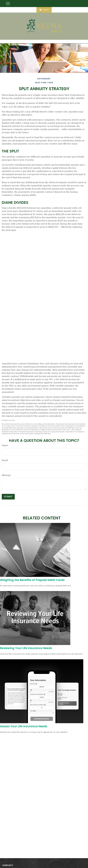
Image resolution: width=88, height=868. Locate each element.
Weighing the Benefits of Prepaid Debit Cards (32, 580)
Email (5, 460)
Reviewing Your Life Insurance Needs (26, 648)
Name (5, 445)
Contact (44, 10)
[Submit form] (8, 497)
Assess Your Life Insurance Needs (24, 726)
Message (6, 475)
